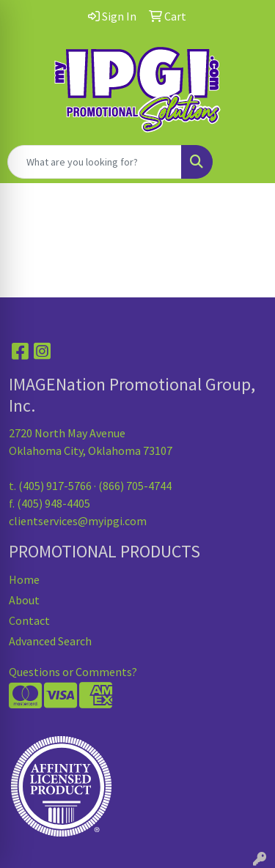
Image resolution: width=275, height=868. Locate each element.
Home (24, 579)
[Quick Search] (95, 162)
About (24, 600)
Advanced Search (50, 641)
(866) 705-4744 (135, 486)
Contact (29, 620)
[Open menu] (246, 162)
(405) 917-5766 (55, 486)
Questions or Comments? (73, 672)
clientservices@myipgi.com (78, 521)
